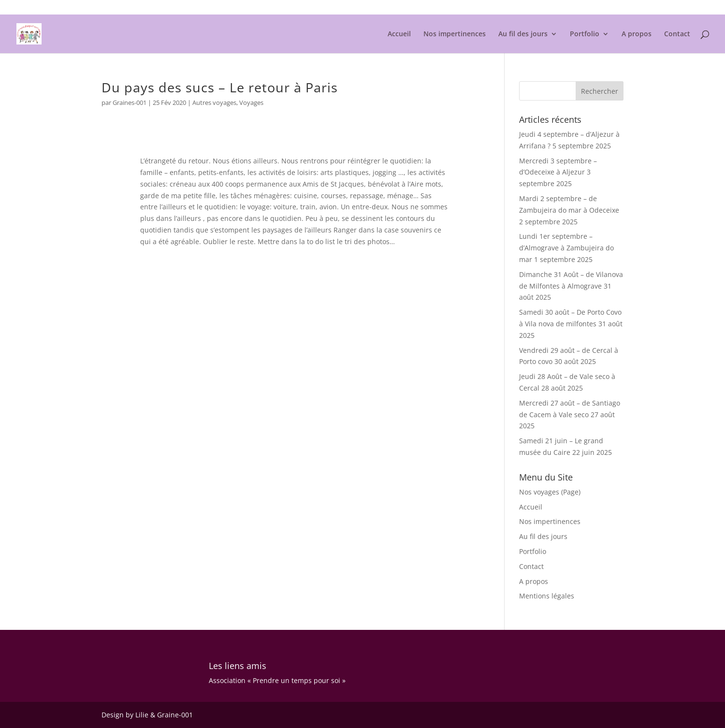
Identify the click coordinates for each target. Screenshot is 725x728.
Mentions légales (600, 8)
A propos (637, 34)
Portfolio (585, 34)
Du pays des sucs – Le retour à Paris (220, 87)
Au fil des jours (523, 34)
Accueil (399, 34)
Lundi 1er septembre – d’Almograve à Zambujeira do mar (566, 248)
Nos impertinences (455, 34)
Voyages (251, 102)
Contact (677, 34)
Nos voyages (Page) (550, 492)
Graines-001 (130, 102)
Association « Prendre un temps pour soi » (277, 680)
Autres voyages (214, 102)
